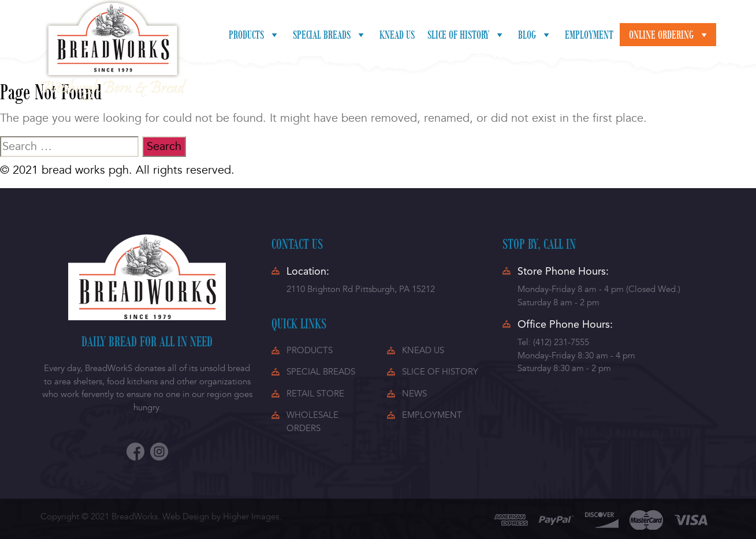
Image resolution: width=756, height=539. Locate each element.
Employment (589, 35)
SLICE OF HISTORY (440, 372)
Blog (535, 35)
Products (254, 35)
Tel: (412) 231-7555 (553, 342)
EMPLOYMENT (432, 415)
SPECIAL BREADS (321, 372)
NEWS (414, 394)
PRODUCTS (310, 350)
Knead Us (397, 35)
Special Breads (330, 35)
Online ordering (669, 35)
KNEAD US (423, 350)
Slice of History (466, 35)
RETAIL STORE (315, 394)
